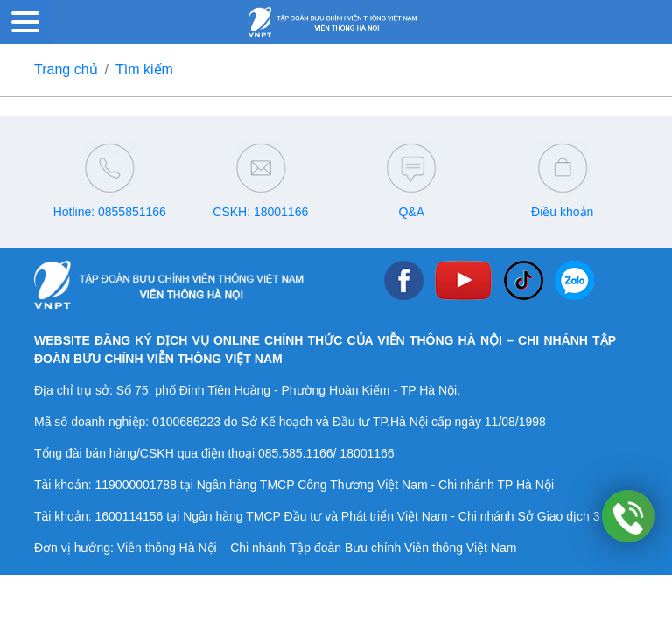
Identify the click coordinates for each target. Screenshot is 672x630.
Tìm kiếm (144, 70)
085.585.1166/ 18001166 (326, 453)
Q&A (411, 212)
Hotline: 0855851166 (110, 212)
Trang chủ (66, 70)
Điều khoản (562, 212)
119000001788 (135, 485)
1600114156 (129, 516)
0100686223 (186, 422)
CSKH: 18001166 (260, 212)
